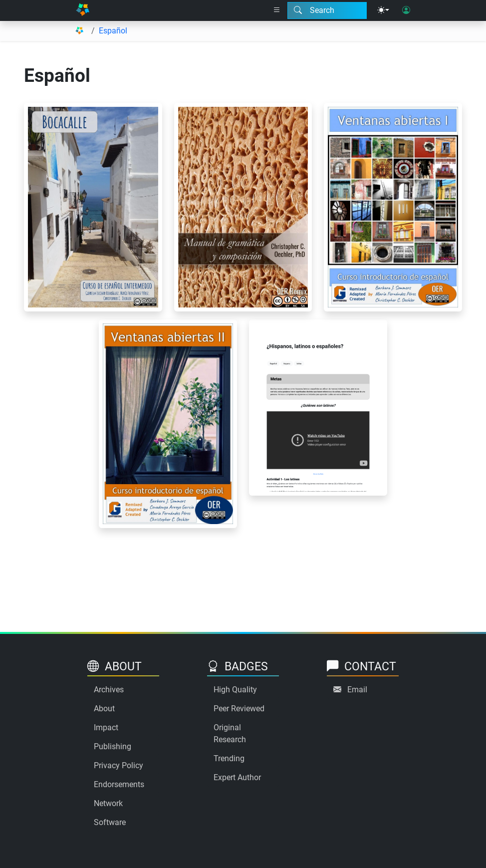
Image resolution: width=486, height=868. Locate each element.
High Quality (235, 690)
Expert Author (237, 777)
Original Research (230, 733)
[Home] (83, 10)
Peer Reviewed (239, 709)
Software (110, 822)
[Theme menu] (383, 10)
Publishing (113, 746)
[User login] (406, 10)
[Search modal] (327, 10)
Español (113, 31)
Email (357, 690)
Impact (106, 727)
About (104, 709)
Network (108, 803)
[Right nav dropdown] (277, 10)
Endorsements (119, 784)
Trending (229, 758)
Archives (109, 690)
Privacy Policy (119, 765)
